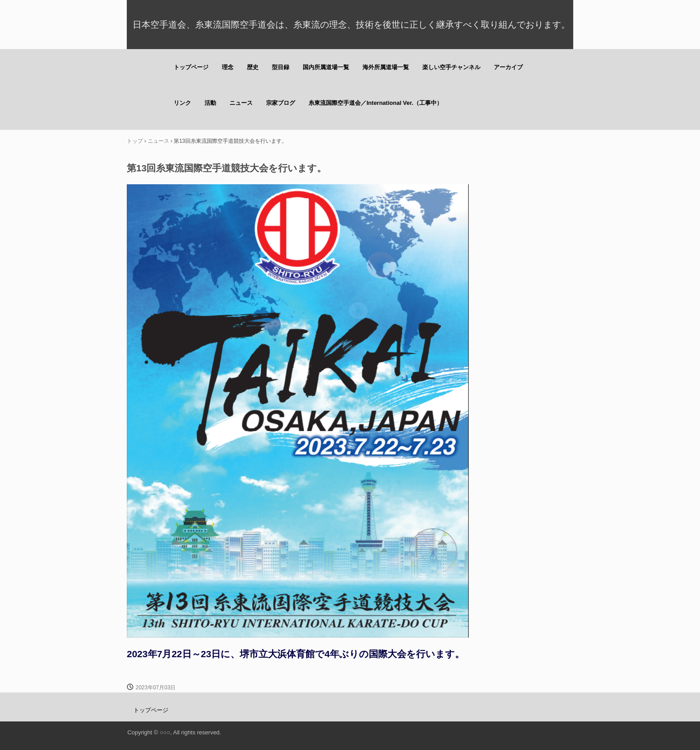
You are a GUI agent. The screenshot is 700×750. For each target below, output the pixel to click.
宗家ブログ (281, 103)
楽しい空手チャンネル (451, 67)
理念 (228, 67)
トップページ (191, 67)
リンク (182, 103)
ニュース (241, 103)
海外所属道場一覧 (386, 67)
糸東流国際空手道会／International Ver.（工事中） (375, 103)
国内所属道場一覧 (326, 67)
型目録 (281, 67)
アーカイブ (508, 67)
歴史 (253, 67)
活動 (210, 103)
